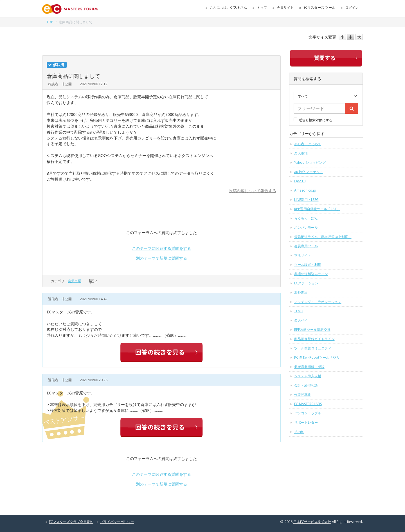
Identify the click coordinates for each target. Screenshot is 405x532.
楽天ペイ (301, 320)
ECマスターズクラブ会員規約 (71, 522)
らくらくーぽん (306, 218)
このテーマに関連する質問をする (161, 248)
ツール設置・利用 (308, 265)
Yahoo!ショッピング (310, 162)
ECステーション (306, 283)
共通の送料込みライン (311, 274)
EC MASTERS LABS (308, 404)
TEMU (299, 311)
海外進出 (301, 292)
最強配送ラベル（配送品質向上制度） (323, 237)
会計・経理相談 (306, 385)
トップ (262, 7)
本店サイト (303, 255)
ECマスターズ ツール (319, 7)
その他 (299, 432)
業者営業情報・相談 (309, 367)
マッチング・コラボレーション (318, 302)
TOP (50, 22)
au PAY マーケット (309, 172)
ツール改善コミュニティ (313, 348)
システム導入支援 (308, 376)
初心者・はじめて (308, 144)
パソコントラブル (308, 413)
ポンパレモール (306, 227)
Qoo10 (300, 181)
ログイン (352, 7)
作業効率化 (303, 395)
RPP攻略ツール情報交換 (312, 330)
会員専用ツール (306, 246)
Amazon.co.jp (305, 190)
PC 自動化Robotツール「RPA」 (318, 357)
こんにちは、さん (228, 7)
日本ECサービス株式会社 (312, 522)
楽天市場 (75, 281)
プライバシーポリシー (117, 522)
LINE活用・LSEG (306, 200)
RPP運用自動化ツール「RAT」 (317, 209)
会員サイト (285, 7)
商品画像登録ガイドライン (314, 339)
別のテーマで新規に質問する (161, 258)
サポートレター (306, 422)
